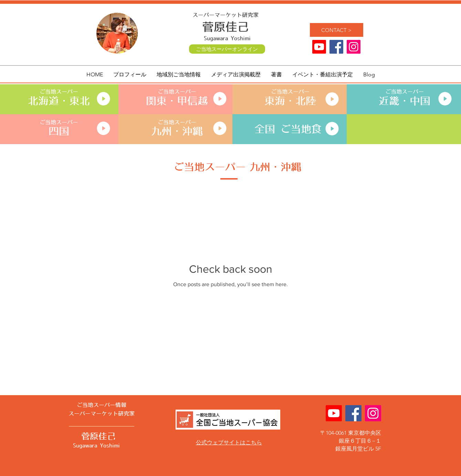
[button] (179, 75)
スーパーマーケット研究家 (226, 15)
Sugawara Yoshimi (227, 39)
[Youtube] (319, 47)
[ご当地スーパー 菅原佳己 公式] (354, 47)
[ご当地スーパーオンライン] (227, 49)
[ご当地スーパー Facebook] (336, 47)
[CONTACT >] (337, 30)
